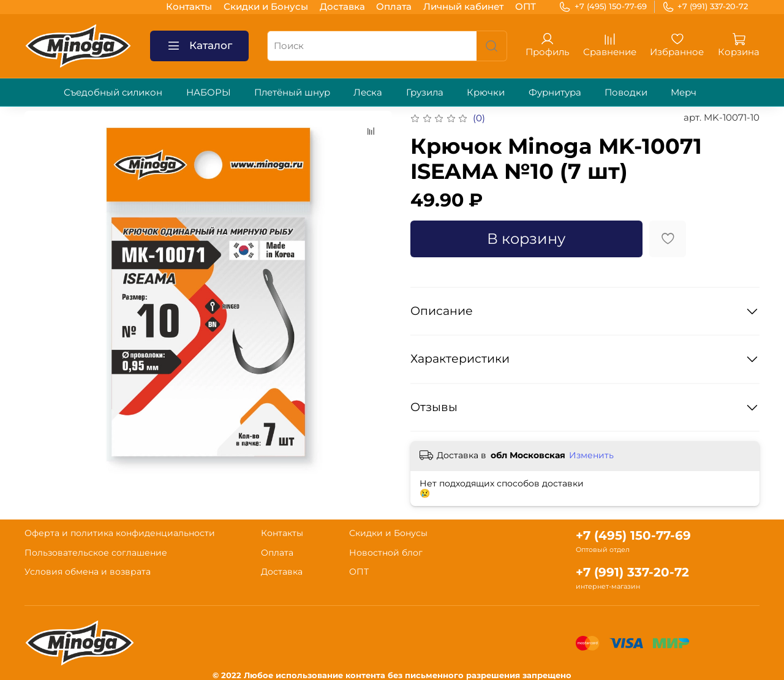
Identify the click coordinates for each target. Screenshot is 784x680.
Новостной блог (386, 553)
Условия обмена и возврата (88, 572)
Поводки (626, 92)
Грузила (425, 92)
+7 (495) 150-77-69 (603, 7)
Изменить (591, 455)
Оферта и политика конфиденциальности (120, 533)
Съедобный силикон (113, 92)
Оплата (394, 6)
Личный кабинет (463, 6)
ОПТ (526, 6)
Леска (368, 92)
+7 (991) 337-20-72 (705, 7)
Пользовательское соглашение (96, 553)
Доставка (342, 6)
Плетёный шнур (292, 92)
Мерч (684, 92)
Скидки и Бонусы (266, 6)
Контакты (189, 6)
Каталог (200, 46)
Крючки (486, 92)
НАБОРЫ (209, 92)
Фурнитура (555, 92)
